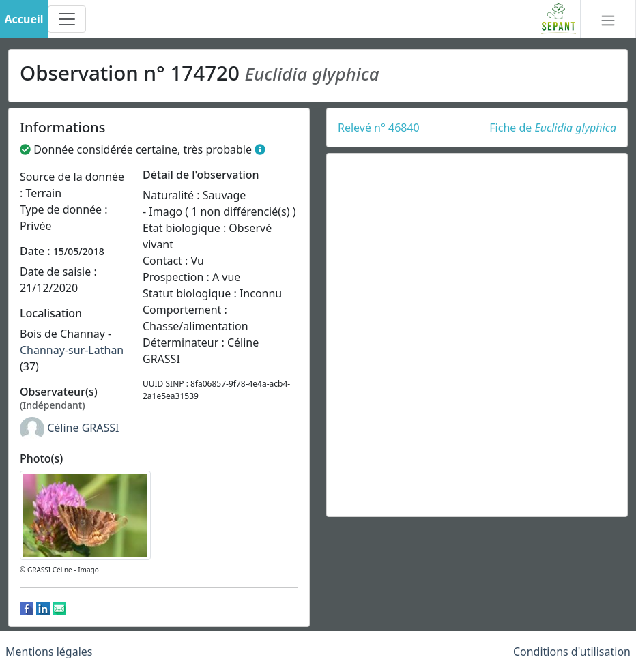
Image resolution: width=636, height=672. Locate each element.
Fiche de (553, 128)
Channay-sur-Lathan (72, 350)
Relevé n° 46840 (379, 128)
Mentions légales (49, 652)
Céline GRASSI (83, 428)
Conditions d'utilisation (572, 652)
